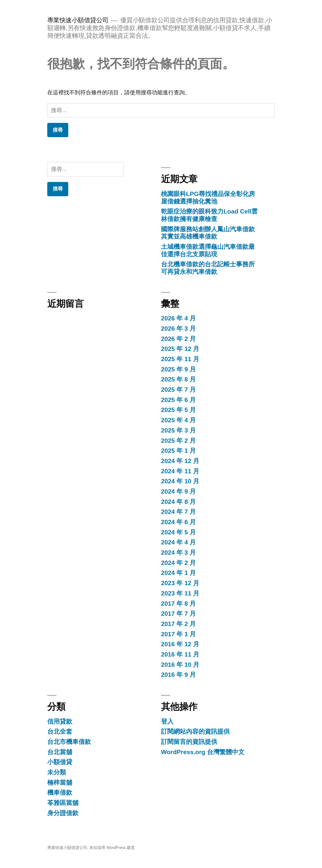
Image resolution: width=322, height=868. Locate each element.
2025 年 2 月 (178, 441)
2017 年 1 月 (178, 634)
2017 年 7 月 (178, 614)
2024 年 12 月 (180, 461)
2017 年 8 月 (178, 604)
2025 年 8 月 (178, 379)
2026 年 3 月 (178, 329)
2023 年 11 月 (180, 593)
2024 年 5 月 (178, 532)
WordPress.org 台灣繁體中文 (203, 752)
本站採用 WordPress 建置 (112, 848)
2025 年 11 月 (180, 359)
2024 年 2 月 (178, 563)
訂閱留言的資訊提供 (189, 742)
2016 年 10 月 (180, 665)
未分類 (57, 772)
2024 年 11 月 (180, 471)
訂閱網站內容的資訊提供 (195, 731)
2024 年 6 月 (178, 522)
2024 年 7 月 (178, 512)
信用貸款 (60, 721)
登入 (167, 721)
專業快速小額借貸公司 (78, 20)
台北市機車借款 (69, 742)
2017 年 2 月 (178, 624)
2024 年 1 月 (178, 573)
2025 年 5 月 (178, 410)
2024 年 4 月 (178, 542)
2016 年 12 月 (180, 644)
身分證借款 (63, 813)
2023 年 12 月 (180, 583)
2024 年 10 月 (180, 481)
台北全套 (60, 731)
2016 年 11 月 (180, 654)
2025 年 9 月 (178, 369)
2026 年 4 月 (178, 318)
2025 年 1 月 (178, 451)
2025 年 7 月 (178, 390)
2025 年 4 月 (178, 420)
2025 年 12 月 (180, 349)
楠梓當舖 (60, 783)
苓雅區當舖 (63, 803)
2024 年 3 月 (178, 553)
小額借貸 (60, 762)
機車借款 (60, 793)
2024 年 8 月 (178, 502)
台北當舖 (60, 752)
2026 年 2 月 (178, 339)
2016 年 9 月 (178, 675)
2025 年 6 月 (178, 400)
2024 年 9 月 (178, 491)
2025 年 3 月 (178, 430)
